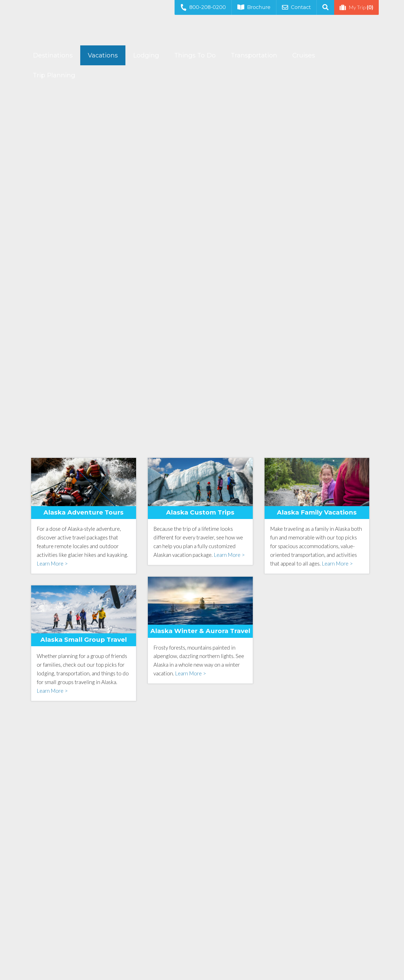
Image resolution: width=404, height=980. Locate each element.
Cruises (304, 55)
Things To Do (195, 55)
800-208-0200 (203, 7)
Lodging (146, 55)
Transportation (254, 55)
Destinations (53, 55)
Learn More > (52, 563)
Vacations (103, 55)
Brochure (254, 7)
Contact (296, 7)
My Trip (356, 7)
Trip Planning (54, 75)
